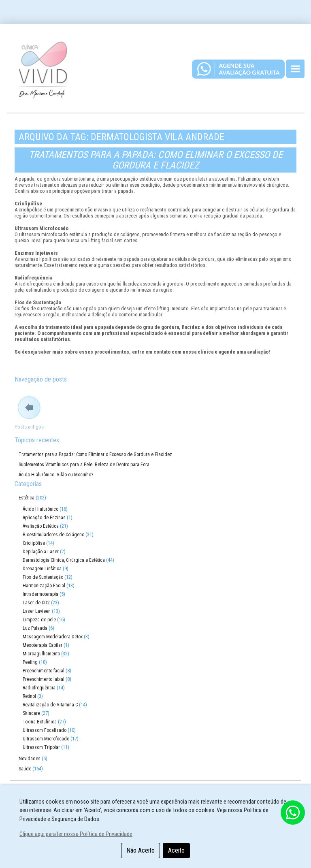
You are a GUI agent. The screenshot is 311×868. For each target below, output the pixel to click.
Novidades (30, 759)
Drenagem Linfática (42, 569)
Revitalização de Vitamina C (50, 705)
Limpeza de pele (39, 620)
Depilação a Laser (41, 552)
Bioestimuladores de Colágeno (53, 535)
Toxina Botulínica (40, 722)
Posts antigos (29, 427)
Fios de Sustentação (43, 577)
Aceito (176, 850)
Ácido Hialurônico (40, 509)
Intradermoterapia (40, 594)
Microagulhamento (41, 654)
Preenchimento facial (44, 671)
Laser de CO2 (36, 603)
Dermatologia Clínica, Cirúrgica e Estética (64, 560)
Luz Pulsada (35, 628)
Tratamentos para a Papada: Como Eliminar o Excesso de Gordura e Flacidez (156, 160)
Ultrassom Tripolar (41, 747)
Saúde (25, 769)
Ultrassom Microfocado (46, 739)
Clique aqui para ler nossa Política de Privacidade (76, 834)
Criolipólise (34, 543)
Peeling (30, 662)
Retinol (29, 696)
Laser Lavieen (37, 611)
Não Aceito (141, 850)
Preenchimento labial (44, 679)
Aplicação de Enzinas (44, 518)
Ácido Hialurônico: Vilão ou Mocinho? (56, 475)
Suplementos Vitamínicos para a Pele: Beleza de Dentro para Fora (84, 465)
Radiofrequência (39, 688)
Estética (27, 498)
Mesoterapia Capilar (43, 645)
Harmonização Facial (44, 586)
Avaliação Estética (41, 526)
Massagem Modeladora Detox (53, 637)
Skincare (31, 713)
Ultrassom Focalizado (45, 730)
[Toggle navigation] (295, 69)
